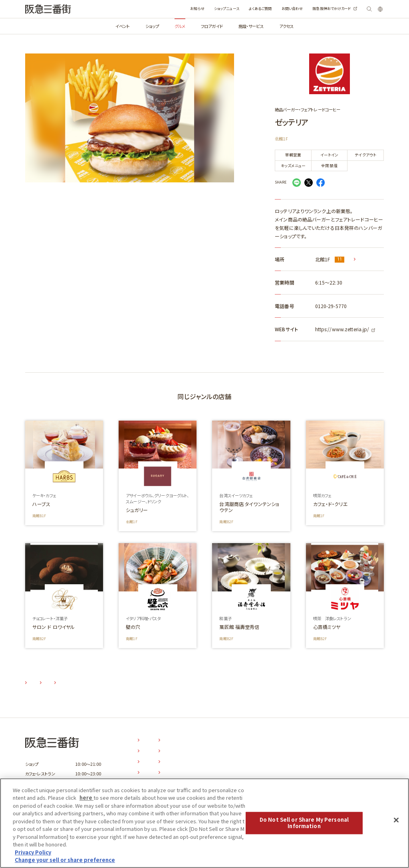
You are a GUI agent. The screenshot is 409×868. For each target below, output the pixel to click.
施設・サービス (251, 26)
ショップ (152, 26)
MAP (362, 259)
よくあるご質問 (240, 9)
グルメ (180, 26)
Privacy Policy (33, 852)
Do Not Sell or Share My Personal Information (304, 823)
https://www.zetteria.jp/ (342, 329)
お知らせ (177, 9)
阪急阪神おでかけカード (311, 9)
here (86, 798)
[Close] (396, 820)
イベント (123, 26)
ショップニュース (206, 9)
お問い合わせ (272, 9)
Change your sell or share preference (65, 860)
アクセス (286, 26)
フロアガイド (212, 26)
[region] (204, 823)
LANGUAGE (374, 9)
